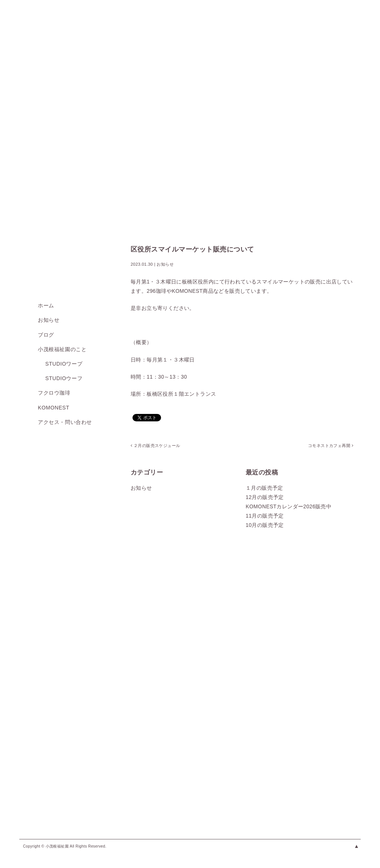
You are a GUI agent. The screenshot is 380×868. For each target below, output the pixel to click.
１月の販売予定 (264, 488)
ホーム (46, 305)
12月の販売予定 (265, 497)
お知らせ (49, 320)
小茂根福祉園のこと (62, 349)
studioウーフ (64, 378)
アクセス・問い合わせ (65, 422)
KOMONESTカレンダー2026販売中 (289, 506)
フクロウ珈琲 (54, 393)
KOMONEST (54, 408)
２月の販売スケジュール (155, 446)
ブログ (46, 335)
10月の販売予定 (265, 525)
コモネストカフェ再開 (330, 446)
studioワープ (64, 364)
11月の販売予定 (265, 516)
